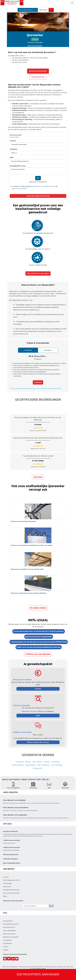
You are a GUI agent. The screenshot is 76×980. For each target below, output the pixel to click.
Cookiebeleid (7, 943)
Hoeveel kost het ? (9, 927)
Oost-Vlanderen (57, 765)
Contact (13, 141)
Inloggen (6, 950)
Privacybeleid (7, 940)
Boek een (35, 46)
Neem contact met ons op (38, 742)
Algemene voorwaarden (11, 937)
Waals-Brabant (31, 765)
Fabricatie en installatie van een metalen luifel (27, 569)
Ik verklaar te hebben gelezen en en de (34, 188)
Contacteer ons (38, 77)
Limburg (46, 762)
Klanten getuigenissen (11, 855)
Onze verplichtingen (9, 931)
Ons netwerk (7, 887)
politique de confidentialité (44, 186)
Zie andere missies (38, 608)
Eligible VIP (35, 39)
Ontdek (38, 689)
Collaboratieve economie (11, 840)
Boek (38, 716)
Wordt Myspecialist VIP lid (11, 880)
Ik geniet (38, 382)
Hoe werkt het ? (8, 921)
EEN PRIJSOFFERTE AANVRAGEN (38, 974)
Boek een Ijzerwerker (38, 71)
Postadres (14, 149)
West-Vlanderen (44, 765)
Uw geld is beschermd (10, 831)
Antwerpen (20, 762)
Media (5, 896)
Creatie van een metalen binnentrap (23, 521)
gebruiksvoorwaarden (19, 189)
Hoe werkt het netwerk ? (11, 924)
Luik (34, 762)
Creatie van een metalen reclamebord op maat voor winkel (31, 545)
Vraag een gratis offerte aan (38, 196)
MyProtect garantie (9, 934)
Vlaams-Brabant (18, 765)
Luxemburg (55, 762)
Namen (39, 762)
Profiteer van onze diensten (38, 654)
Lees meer (38, 477)
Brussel (28, 762)
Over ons (6, 877)
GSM (11, 158)
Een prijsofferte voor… (18, 166)
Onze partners (7, 883)
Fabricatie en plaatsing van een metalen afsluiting (28, 593)
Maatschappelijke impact (12, 863)
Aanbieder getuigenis (10, 859)
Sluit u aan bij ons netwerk (11, 893)
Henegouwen (37, 768)
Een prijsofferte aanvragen (38, 273)
